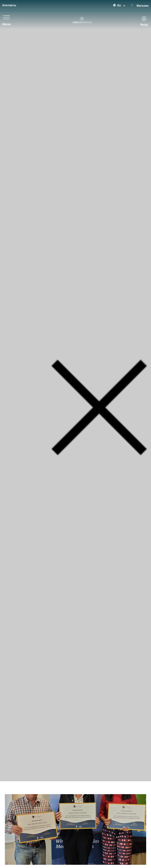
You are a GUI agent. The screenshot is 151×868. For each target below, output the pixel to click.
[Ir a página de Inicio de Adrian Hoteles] (82, 20)
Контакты (9, 5)
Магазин (143, 6)
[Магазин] (132, 5)
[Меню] (6, 17)
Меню (7, 24)
